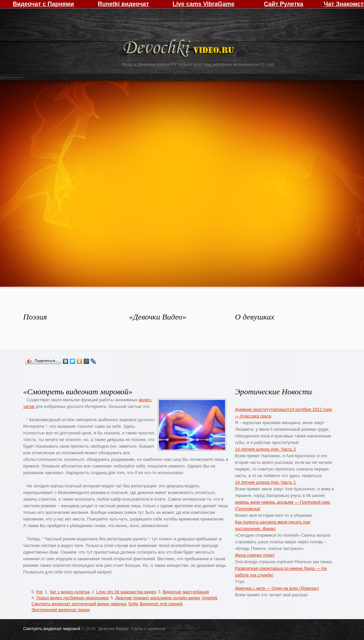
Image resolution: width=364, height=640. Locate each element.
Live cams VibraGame (204, 4)
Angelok (210, 598)
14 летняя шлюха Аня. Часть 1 (265, 482)
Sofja (133, 604)
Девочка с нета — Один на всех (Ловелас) (277, 588)
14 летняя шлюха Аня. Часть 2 (265, 449)
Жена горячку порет (255, 555)
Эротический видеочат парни (61, 610)
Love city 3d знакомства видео (126, 592)
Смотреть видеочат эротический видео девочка (79, 604)
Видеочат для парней (161, 604)
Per (39, 592)
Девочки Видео (179, 49)
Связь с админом (149, 629)
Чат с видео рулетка (69, 592)
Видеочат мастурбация (186, 592)
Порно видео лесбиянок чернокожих (72, 598)
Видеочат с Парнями (43, 4)
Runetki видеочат (123, 4)
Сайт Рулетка (284, 4)
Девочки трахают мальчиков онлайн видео (158, 598)
